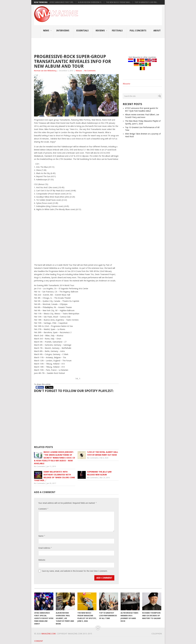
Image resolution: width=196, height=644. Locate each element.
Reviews (100, 31)
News (46, 31)
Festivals (117, 31)
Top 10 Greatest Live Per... (146, 2)
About (157, 31)
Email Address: (45, 548)
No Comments (90, 71)
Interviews (63, 31)
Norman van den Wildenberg (45, 71)
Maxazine (126, 84)
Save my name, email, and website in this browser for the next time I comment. (75, 571)
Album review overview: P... (90, 2)
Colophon (157, 634)
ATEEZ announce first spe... (62, 2)
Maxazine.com (48, 634)
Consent (39, 641)
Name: (42, 536)
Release (79, 71)
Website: (42, 560)
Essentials (82, 31)
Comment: (43, 509)
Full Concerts (138, 31)
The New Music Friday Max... (118, 2)
